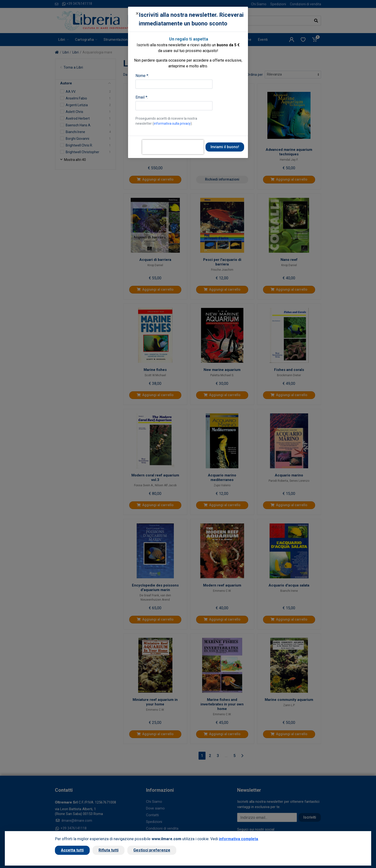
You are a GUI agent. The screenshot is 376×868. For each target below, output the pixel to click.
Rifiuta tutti (109, 850)
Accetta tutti (72, 850)
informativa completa (238, 839)
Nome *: (142, 76)
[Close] (137, 13)
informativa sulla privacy (172, 123)
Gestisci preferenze (152, 850)
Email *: (142, 97)
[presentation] (173, 147)
